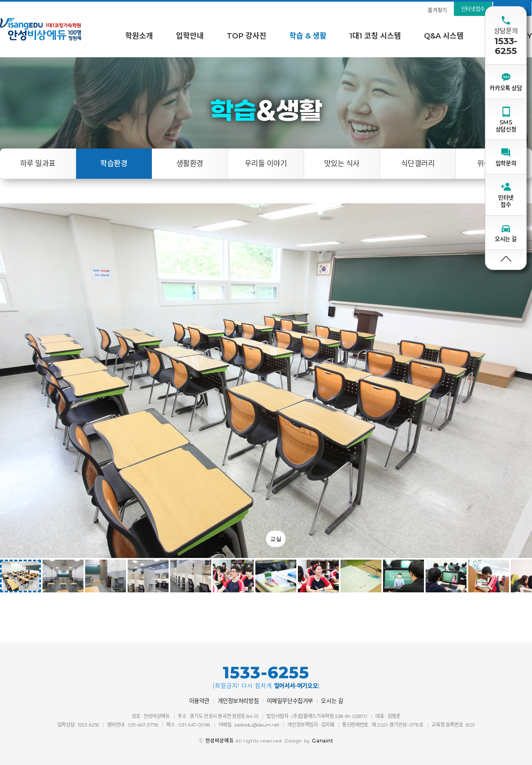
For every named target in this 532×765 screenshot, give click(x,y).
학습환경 (114, 164)
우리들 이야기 (266, 164)
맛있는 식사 (342, 164)
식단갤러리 (418, 164)
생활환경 (190, 164)
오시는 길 (332, 701)
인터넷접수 (473, 9)
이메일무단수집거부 (290, 701)
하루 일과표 (38, 164)
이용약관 (199, 701)
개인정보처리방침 (238, 701)
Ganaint (322, 741)
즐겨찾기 (437, 10)
